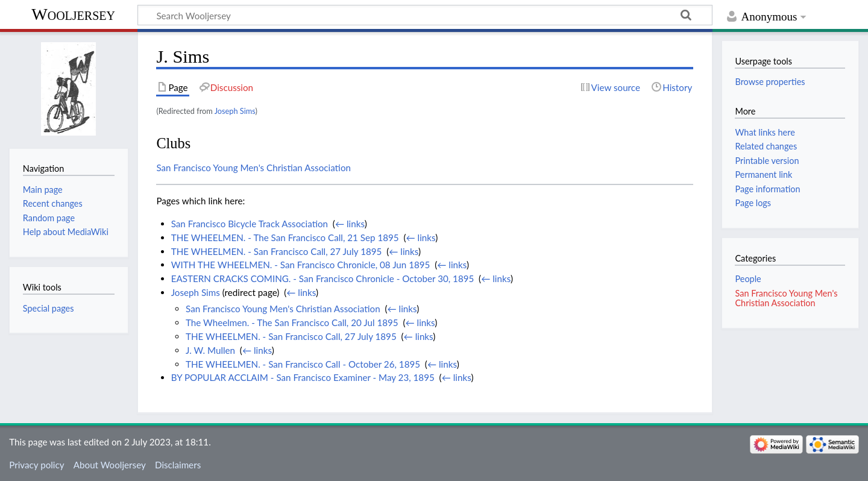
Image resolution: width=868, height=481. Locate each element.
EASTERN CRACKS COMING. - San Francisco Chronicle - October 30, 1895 (323, 278)
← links (350, 224)
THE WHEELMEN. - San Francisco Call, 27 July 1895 (277, 251)
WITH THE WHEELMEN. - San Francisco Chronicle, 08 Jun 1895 (301, 265)
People (748, 279)
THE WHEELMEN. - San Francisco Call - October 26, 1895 (303, 364)
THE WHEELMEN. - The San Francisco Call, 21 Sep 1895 (285, 237)
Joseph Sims (235, 111)
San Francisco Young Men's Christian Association (253, 168)
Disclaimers (178, 465)
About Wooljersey (110, 465)
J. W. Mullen (210, 350)
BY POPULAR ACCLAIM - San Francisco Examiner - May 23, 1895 (303, 377)
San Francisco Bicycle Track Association (250, 224)
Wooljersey (73, 14)
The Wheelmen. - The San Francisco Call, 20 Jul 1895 (292, 322)
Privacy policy (36, 465)
